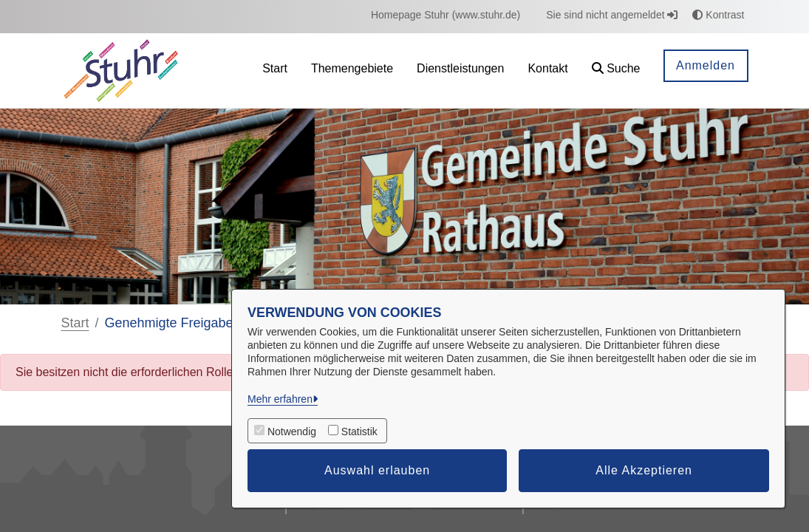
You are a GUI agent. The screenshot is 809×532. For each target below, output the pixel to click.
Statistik (359, 432)
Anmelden (706, 65)
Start (75, 323)
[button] (616, 71)
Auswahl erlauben (377, 470)
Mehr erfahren (280, 399)
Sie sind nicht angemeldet (612, 15)
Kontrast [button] (718, 15)
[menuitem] (446, 15)
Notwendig (292, 432)
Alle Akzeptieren (644, 470)
